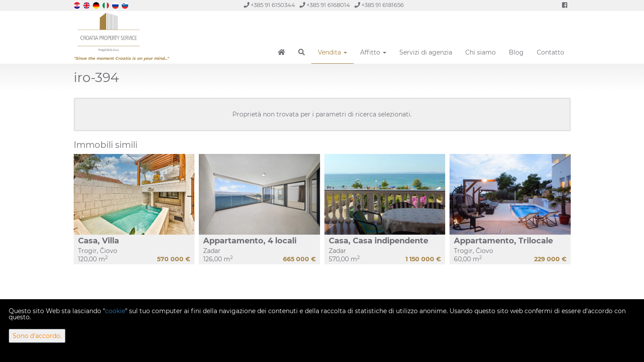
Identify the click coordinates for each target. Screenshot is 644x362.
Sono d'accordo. (37, 336)
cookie (115, 311)
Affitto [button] (373, 52)
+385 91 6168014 (325, 5)
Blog (516, 52)
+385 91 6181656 (379, 5)
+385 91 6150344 (269, 5)
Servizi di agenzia (426, 52)
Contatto (550, 52)
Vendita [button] (332, 52)
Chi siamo (480, 52)
